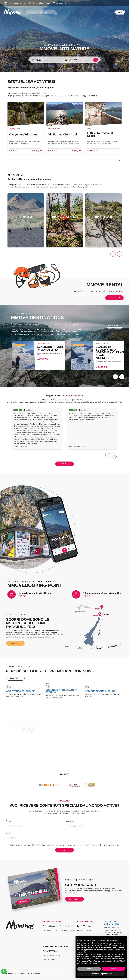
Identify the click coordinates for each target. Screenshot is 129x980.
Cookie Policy (34, 974)
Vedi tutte (65, 464)
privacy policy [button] (115, 943)
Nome (9, 821)
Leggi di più (22, 596)
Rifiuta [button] (89, 969)
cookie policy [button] (82, 952)
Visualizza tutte (115, 325)
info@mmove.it (61, 3)
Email (9, 833)
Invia (64, 850)
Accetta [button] (114, 969)
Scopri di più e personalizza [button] (101, 974)
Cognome (70, 821)
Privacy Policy (21, 974)
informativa (38, 845)
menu (120, 12)
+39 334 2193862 (85, 926)
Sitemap (10, 974)
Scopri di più (114, 298)
